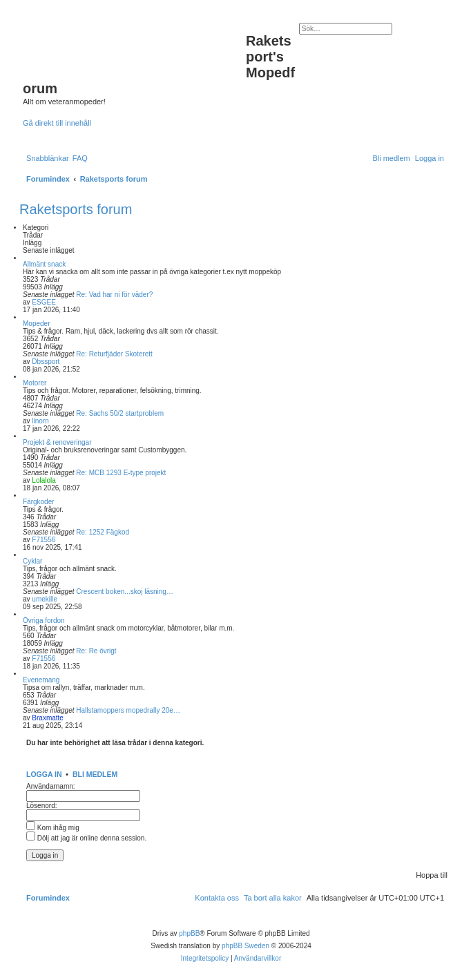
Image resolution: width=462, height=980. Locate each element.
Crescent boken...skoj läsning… (125, 592)
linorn (40, 421)
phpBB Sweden (246, 946)
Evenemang (41, 680)
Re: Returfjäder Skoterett (114, 354)
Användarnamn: (51, 786)
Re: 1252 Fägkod (103, 532)
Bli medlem (95, 774)
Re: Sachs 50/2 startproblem (120, 413)
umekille (45, 599)
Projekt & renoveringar (57, 442)
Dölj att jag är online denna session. (86, 838)
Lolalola (44, 480)
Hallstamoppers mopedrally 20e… (128, 710)
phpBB (189, 933)
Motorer (35, 383)
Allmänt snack (44, 264)
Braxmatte (48, 718)
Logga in (44, 774)
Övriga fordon (44, 621)
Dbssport (46, 362)
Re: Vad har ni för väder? (114, 295)
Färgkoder (39, 502)
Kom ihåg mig (53, 828)
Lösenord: (41, 806)
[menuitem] (80, 158)
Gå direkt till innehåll (57, 123)
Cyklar (32, 561)
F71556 (44, 540)
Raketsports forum (76, 209)
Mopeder (36, 324)
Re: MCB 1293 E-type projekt (121, 473)
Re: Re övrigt (96, 651)
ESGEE (44, 302)
